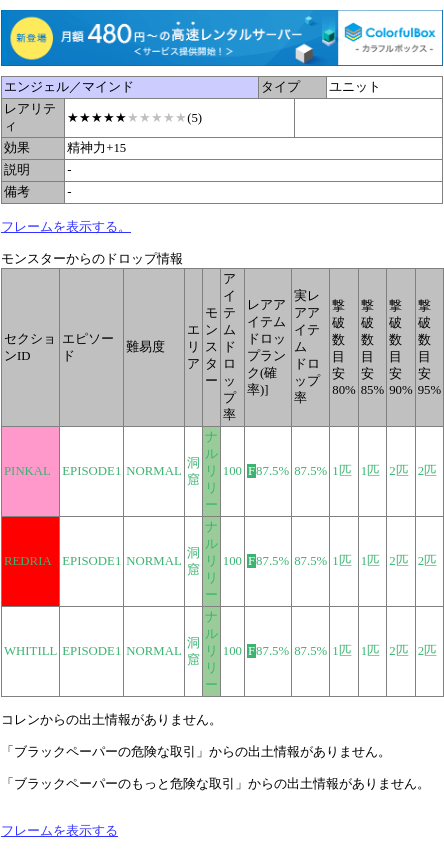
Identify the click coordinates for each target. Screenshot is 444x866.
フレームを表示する (59, 831)
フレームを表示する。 (66, 227)
